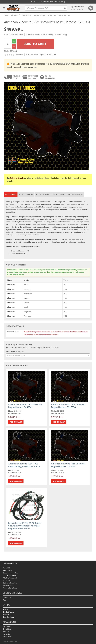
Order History (8, 629)
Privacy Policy (8, 585)
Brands (5, 609)
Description (11, 194)
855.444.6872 (36, 2)
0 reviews (19, 54)
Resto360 (6, 568)
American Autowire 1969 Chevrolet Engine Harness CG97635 (68, 465)
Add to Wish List (48, 54)
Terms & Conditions (10, 588)
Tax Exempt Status (9, 575)
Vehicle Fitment (26, 194)
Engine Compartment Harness (45, 15)
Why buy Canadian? (10, 578)
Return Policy (7, 570)
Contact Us (48, 2)
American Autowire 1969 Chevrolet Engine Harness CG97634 (68, 406)
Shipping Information (10, 573)
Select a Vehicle (17, 178)
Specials (6, 614)
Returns (6, 600)
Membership (7, 637)
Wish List (6, 632)
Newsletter (7, 634)
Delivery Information (10, 583)
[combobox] (48, 355)
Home (6, 15)
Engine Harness (64, 15)
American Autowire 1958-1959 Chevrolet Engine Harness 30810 (24, 465)
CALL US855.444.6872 (50, 77)
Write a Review (32, 54)
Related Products (75, 194)
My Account (7, 627)
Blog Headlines (8, 617)
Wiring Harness (26, 15)
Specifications (42, 194)
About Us (6, 580)
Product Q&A (58, 194)
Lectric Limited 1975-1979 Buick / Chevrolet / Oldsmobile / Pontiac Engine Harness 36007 (25, 526)
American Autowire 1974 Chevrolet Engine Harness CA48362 (25, 406)
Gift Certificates (8, 612)
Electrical (15, 15)
